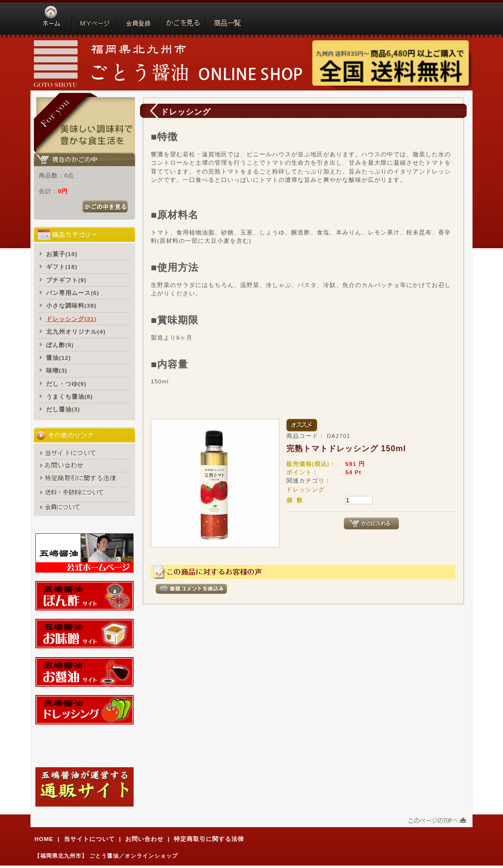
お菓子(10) (62, 254)
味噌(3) (57, 370)
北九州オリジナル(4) (76, 332)
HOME (44, 839)
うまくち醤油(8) (70, 396)
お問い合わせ (144, 839)
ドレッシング (306, 489)
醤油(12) (59, 358)
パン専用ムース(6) (73, 293)
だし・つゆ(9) (66, 384)
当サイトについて (89, 839)
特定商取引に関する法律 (209, 839)
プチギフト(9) (66, 280)
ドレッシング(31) (71, 319)
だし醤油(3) (63, 409)
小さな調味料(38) (71, 305)
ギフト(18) (62, 267)
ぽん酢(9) (60, 345)
